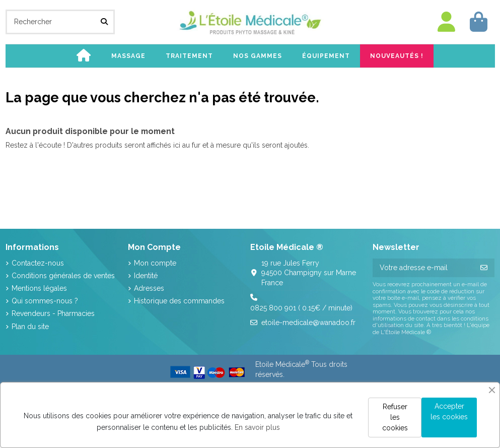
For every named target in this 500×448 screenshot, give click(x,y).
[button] (128, 56)
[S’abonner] (484, 268)
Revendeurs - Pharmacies (53, 313)
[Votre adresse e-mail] (423, 268)
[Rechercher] (104, 22)
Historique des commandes (179, 301)
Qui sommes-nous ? (45, 301)
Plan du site (30, 327)
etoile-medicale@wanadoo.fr (308, 323)
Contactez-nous (38, 263)
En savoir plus (257, 427)
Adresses (149, 288)
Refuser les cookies (395, 417)
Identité (146, 276)
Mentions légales (39, 288)
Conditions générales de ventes (63, 276)
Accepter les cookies (449, 411)
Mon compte (155, 263)
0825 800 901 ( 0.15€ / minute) (301, 308)
